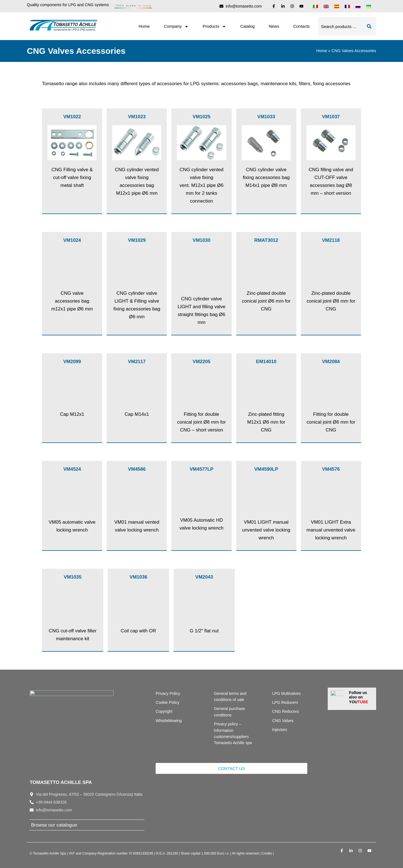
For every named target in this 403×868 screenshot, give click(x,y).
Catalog (247, 26)
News (274, 26)
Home (144, 26)
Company (176, 26)
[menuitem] (315, 6)
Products (214, 26)
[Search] (369, 26)
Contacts (302, 26)
